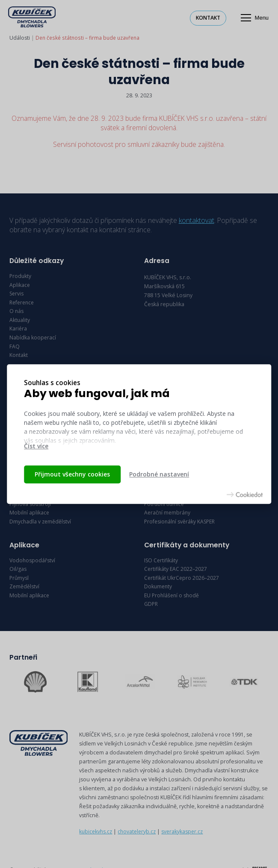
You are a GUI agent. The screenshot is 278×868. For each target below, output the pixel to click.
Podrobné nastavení (159, 474)
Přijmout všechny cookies (72, 474)
